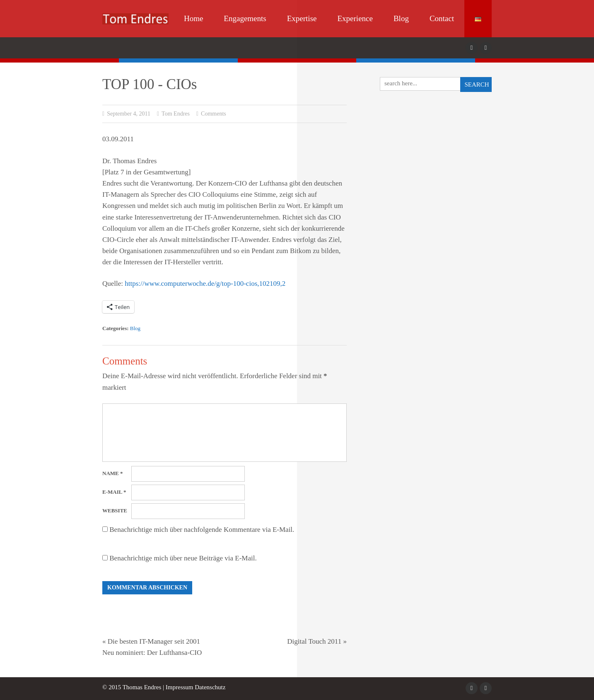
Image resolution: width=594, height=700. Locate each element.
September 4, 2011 (126, 114)
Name (112, 473)
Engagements (245, 18)
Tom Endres (173, 114)
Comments (211, 114)
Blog (401, 18)
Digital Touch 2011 (314, 641)
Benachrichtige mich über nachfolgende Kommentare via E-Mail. (202, 530)
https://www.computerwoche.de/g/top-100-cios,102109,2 (205, 284)
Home (193, 18)
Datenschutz (210, 687)
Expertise (302, 18)
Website (115, 511)
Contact (442, 18)
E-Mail (114, 492)
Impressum (180, 687)
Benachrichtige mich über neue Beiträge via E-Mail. (183, 558)
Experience (355, 18)
